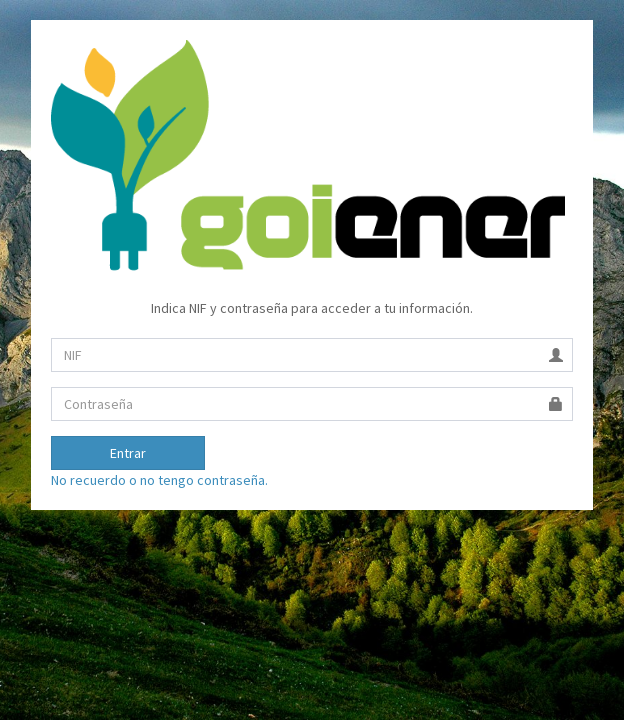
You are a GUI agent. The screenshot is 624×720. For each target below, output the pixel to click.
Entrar (128, 453)
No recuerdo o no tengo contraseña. (159, 480)
